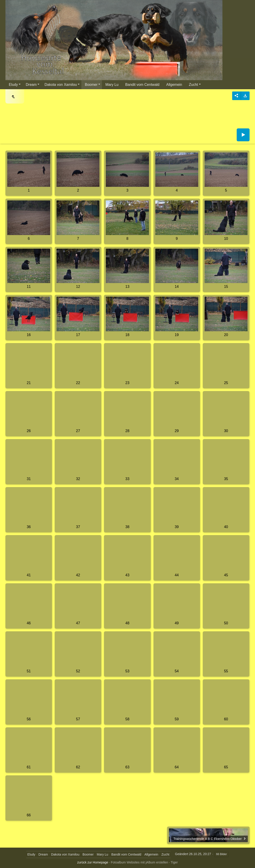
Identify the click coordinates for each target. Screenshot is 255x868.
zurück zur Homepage (93, 862)
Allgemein (174, 85)
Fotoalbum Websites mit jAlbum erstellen (139, 862)
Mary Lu (112, 85)
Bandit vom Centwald (142, 85)
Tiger (174, 862)
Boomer (91, 85)
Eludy (13, 85)
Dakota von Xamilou (61, 85)
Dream (31, 85)
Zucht (194, 85)
